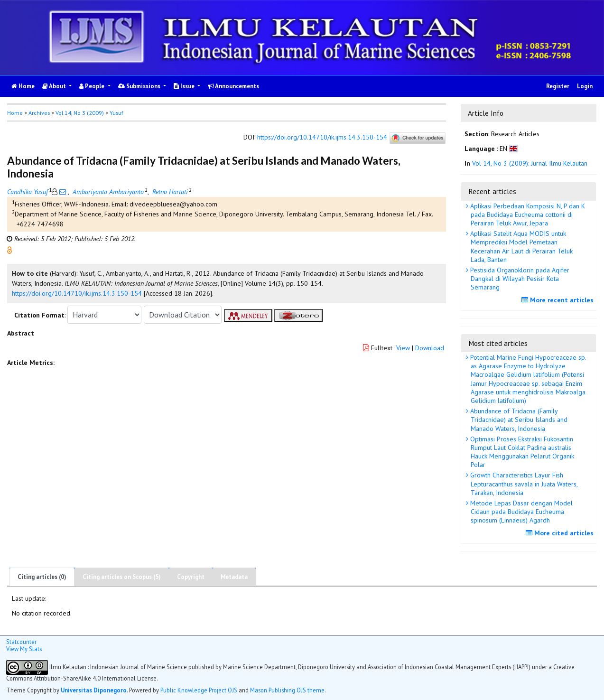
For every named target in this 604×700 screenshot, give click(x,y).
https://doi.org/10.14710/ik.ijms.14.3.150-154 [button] (77, 293)
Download (430, 348)
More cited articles (561, 533)
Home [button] (15, 113)
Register (558, 86)
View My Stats (24, 649)
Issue (185, 86)
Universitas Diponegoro (94, 690)
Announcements (233, 86)
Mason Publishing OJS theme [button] (287, 690)
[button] (9, 250)
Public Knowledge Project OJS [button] (199, 690)
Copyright (191, 577)
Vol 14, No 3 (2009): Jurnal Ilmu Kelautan (530, 163)
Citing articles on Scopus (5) (122, 577)
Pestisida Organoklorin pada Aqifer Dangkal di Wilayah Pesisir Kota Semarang (519, 279)
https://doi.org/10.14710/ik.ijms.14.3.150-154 (322, 137)
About (55, 86)
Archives (39, 113)
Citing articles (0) (42, 577)
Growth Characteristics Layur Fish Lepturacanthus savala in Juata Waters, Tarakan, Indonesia (523, 484)
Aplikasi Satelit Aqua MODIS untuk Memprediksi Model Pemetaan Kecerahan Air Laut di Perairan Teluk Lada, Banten (520, 247)
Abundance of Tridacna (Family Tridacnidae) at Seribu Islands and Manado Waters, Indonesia (518, 420)
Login (585, 86)
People (93, 86)
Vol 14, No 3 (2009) (80, 113)
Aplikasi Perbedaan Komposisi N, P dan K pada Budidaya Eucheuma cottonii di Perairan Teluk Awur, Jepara (527, 215)
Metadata (234, 577)
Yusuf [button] (116, 113)
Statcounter (21, 642)
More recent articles (559, 300)
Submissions (140, 86)
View (403, 348)
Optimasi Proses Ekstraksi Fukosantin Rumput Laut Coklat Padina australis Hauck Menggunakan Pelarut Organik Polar (521, 452)
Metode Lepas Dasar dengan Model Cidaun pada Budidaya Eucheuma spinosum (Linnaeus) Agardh (520, 512)
